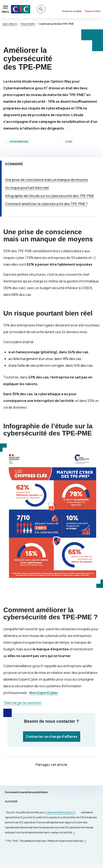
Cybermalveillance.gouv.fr (61, 812)
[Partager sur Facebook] (57, 777)
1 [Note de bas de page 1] (47, 87)
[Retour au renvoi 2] (85, 841)
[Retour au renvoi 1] (74, 832)
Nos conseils (28, 24)
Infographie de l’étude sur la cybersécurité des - (50, 196)
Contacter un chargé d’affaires (52, 737)
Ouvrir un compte (72, 11)
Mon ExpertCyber (44, 693)
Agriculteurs (10, 24)
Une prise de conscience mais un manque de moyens (47, 180)
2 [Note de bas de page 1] (85, 94)
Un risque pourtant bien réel (27, 188)
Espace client (93, 11)
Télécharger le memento (22, 703)
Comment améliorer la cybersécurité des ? (46, 204)
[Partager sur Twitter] (47, 777)
